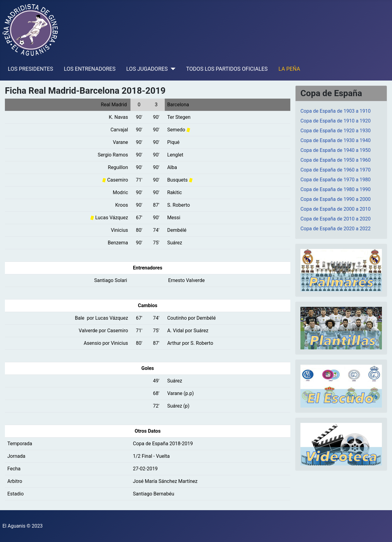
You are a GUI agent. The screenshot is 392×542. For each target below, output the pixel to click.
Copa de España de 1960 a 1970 (335, 170)
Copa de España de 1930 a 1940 (335, 140)
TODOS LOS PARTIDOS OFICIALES (227, 69)
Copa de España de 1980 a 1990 (335, 189)
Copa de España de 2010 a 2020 (335, 219)
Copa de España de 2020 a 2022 (335, 229)
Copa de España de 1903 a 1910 (335, 111)
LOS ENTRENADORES (90, 69)
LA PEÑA (289, 69)
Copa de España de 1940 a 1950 (335, 150)
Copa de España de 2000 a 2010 (335, 209)
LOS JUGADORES (147, 69)
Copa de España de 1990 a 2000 (335, 199)
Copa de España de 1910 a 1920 (335, 121)
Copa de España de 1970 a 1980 (335, 180)
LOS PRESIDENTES (31, 69)
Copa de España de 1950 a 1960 (335, 160)
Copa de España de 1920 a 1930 (335, 131)
